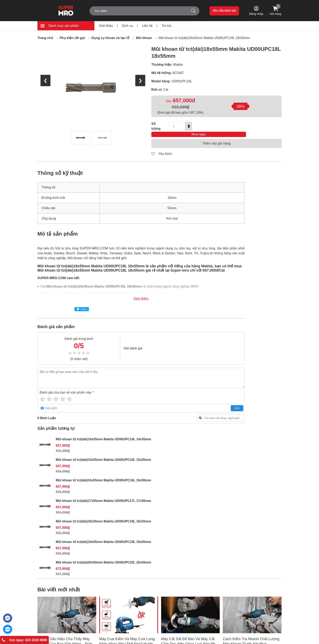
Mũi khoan (144, 38)
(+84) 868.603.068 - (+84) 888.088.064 (72, 614)
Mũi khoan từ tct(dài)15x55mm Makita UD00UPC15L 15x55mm (262, 213)
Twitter (82, 303)
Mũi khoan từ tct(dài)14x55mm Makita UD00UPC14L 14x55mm (262, 182)
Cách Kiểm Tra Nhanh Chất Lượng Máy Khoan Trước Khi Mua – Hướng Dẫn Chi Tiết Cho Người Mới (252, 485)
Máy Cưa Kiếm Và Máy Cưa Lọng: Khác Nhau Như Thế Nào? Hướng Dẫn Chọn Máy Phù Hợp (127, 485)
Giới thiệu (106, 26)
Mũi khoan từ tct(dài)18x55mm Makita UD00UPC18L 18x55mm (204, 38)
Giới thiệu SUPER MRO (126, 555)
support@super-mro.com (65, 621)
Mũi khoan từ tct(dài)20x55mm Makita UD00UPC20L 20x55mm (262, 364)
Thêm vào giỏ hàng (216, 138)
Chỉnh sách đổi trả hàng (171, 565)
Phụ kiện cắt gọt (72, 38)
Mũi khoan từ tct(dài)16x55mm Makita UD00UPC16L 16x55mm (262, 243)
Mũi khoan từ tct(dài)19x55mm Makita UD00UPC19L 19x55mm (262, 334)
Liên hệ (147, 26)
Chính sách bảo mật (169, 570)
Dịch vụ (127, 26)
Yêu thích (162, 148)
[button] (157, 522)
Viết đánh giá (123, 342)
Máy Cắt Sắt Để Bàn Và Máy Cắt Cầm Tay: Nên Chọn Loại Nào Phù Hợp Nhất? (189, 485)
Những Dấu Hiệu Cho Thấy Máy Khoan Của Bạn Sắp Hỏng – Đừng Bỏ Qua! (66, 485)
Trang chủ (45, 38)
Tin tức (167, 26)
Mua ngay (239, 126)
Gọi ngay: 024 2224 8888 (24, 640)
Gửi (211, 402)
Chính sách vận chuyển (171, 560)
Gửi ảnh (49, 402)
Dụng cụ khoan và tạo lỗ (110, 38)
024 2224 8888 (54, 607)
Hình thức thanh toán (169, 555)
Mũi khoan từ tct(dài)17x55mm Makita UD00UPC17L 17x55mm (262, 273)
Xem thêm (128, 293)
